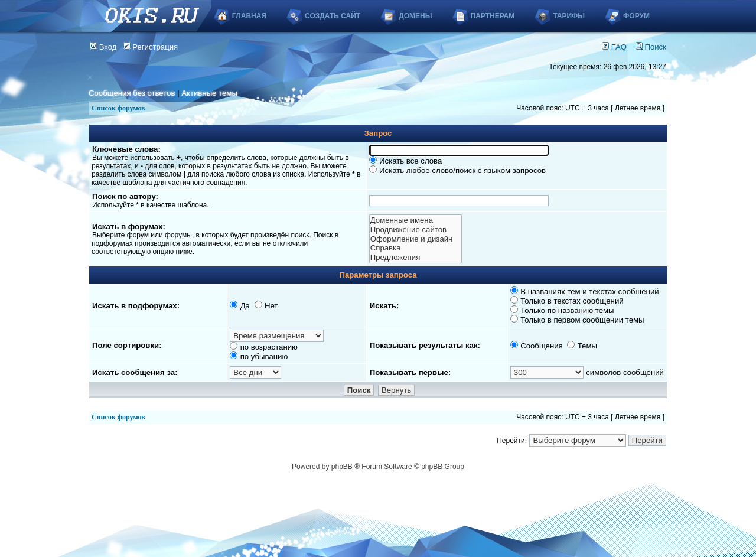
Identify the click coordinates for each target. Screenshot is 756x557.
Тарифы (569, 16)
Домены (415, 16)
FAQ (614, 47)
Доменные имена (416, 220)
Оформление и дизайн (416, 239)
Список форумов (118, 108)
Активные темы (209, 93)
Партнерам (493, 16)
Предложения (416, 258)
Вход (103, 47)
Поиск (651, 47)
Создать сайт (333, 16)
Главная (249, 16)
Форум (636, 16)
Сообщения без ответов (132, 93)
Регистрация (151, 47)
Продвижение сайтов (416, 230)
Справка (416, 248)
